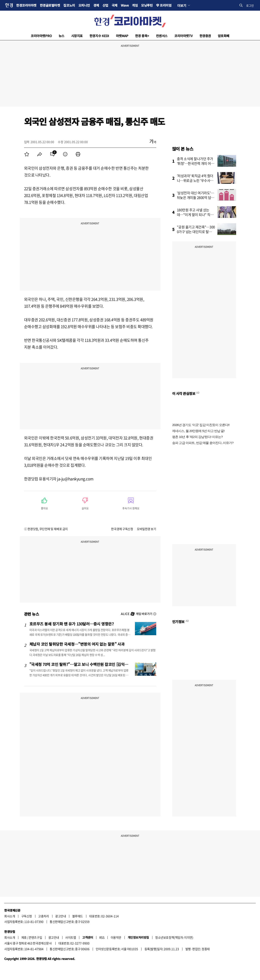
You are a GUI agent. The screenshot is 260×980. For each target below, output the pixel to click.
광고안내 (61, 916)
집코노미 (69, 5)
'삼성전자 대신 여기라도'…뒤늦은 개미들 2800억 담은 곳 (196, 197)
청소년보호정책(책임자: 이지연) (174, 937)
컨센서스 (162, 36)
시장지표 (77, 36)
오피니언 (84, 5)
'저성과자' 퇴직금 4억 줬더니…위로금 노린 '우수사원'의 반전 (195, 180)
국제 (115, 5)
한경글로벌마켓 (50, 5)
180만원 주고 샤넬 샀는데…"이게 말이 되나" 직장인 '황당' (195, 215)
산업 (105, 5)
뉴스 (61, 36)
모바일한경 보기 (146, 529)
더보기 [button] (182, 5)
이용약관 (116, 937)
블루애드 (78, 916)
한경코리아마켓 (26, 5)
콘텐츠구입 (35, 937)
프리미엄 (166, 5)
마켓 (122, 36)
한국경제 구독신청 (122, 529)
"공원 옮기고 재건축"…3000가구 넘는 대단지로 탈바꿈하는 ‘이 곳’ (196, 232)
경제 (96, 5)
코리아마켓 (41, 36)
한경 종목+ (142, 36)
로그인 (250, 5)
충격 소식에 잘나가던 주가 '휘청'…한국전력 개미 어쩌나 (196, 163)
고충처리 (43, 916)
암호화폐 (224, 36)
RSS (102, 937)
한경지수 (99, 36)
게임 (135, 5)
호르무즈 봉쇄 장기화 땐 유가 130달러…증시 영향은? (72, 624)
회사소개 (10, 916)
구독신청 (27, 916)
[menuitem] (27, 154)
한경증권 (205, 36)
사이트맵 (71, 937)
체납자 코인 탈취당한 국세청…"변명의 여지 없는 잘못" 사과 (77, 644)
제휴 (24, 937)
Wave (125, 5)
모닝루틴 (147, 5)
